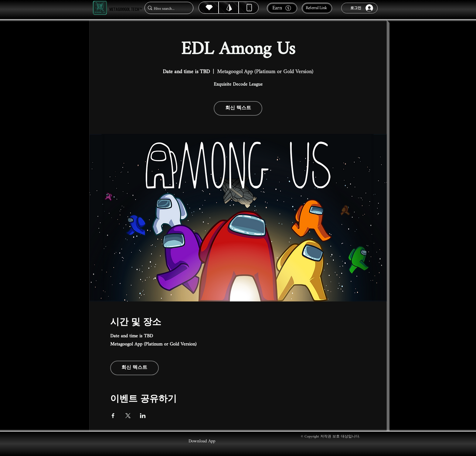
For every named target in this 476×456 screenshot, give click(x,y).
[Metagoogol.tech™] (100, 8)
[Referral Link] (317, 8)
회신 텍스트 (238, 108)
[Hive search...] (167, 9)
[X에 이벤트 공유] (128, 416)
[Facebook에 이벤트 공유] (113, 416)
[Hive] (209, 8)
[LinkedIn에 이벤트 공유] (143, 416)
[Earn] (282, 8)
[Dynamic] (249, 8)
